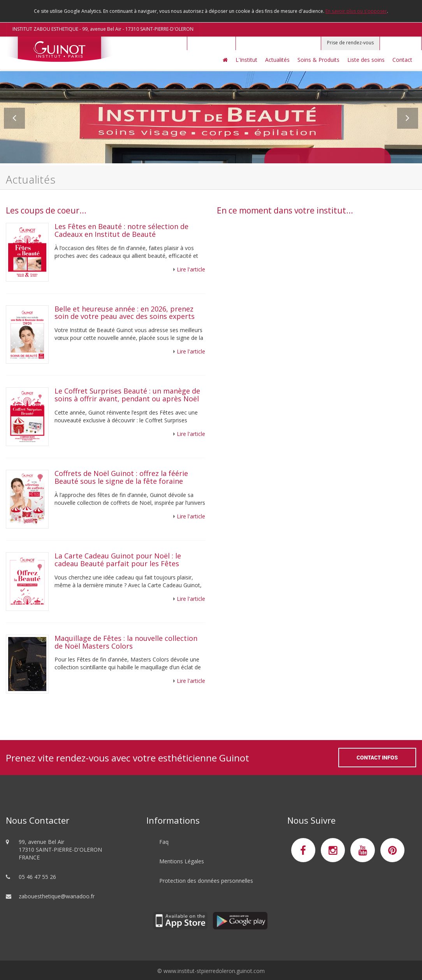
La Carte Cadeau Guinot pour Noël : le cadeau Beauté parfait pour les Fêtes (118, 560)
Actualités (277, 60)
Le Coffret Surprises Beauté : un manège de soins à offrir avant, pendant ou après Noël (127, 395)
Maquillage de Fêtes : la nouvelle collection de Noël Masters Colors (126, 642)
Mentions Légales (182, 861)
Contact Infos (377, 757)
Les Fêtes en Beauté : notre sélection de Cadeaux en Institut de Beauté (121, 230)
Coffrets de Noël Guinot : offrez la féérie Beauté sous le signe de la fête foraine (121, 477)
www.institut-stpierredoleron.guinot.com (214, 971)
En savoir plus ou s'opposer (356, 11)
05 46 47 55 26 (37, 877)
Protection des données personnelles (206, 881)
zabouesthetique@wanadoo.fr (57, 896)
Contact (402, 60)
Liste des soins (366, 60)
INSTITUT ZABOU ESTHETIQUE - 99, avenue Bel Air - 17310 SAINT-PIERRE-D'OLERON (103, 29)
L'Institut (246, 60)
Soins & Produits (318, 60)
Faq (164, 842)
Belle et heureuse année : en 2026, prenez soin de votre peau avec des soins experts (125, 313)
